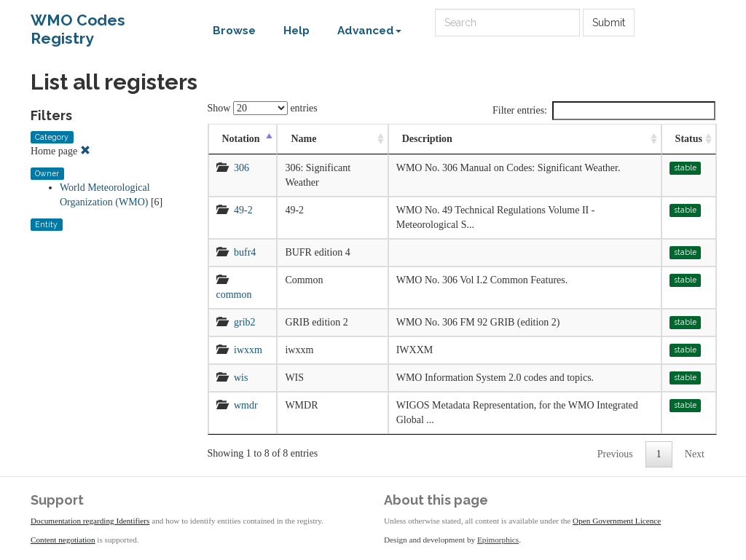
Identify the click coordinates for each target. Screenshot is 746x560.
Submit (609, 23)
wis (241, 378)
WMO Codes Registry (78, 24)
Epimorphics (498, 540)
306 (242, 168)
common (234, 295)
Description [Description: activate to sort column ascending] (427, 139)
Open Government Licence (617, 521)
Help (297, 31)
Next (695, 454)
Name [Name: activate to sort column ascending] (303, 139)
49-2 (243, 210)
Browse (234, 31)
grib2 (245, 322)
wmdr (246, 405)
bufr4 (245, 252)
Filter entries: (604, 111)
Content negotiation (63, 540)
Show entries (263, 108)
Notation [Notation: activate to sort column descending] (241, 139)
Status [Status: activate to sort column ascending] (689, 139)
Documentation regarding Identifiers (90, 521)
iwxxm (248, 350)
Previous (615, 454)
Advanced (369, 31)
